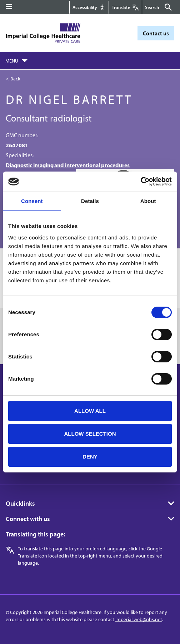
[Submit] (167, 7)
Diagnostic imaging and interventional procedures (68, 165)
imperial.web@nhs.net (139, 619)
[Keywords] (154, 7)
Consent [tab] (32, 201)
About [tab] (148, 201)
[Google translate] (125, 7)
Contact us (156, 33)
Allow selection (90, 434)
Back (15, 79)
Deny (90, 457)
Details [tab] (90, 201)
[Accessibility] (89, 7)
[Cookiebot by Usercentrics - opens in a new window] (141, 182)
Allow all (90, 411)
